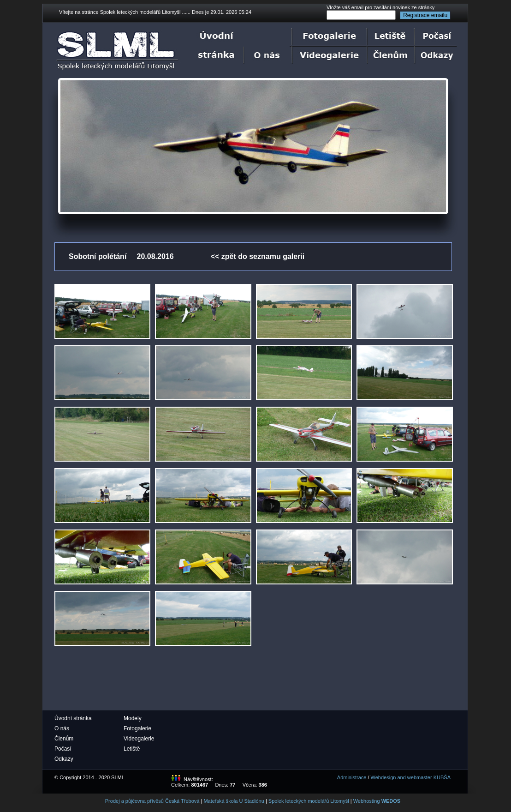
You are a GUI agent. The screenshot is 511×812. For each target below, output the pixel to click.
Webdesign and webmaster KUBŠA (411, 777)
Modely (133, 718)
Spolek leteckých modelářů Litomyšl (309, 801)
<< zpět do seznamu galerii (258, 256)
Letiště (132, 749)
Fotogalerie (137, 728)
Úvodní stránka (73, 718)
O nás (62, 728)
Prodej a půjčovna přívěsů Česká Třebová (152, 801)
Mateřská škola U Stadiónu (234, 801)
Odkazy (64, 759)
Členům (64, 739)
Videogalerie (139, 739)
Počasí (63, 749)
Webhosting (377, 801)
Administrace (352, 777)
